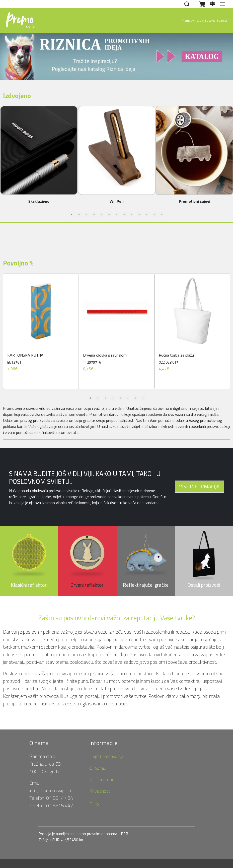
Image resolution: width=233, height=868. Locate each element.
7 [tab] (117, 215)
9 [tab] (132, 215)
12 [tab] (154, 215)
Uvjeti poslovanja (107, 756)
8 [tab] (124, 215)
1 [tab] (71, 215)
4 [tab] (94, 215)
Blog (94, 802)
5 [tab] (102, 215)
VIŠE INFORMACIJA (199, 486)
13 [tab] (162, 215)
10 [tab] (139, 215)
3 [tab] (87, 215)
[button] (223, 4)
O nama (97, 768)
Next (230, 333)
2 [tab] (79, 215)
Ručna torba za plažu (176, 355)
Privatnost (100, 791)
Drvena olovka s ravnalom (105, 355)
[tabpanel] (41, 331)
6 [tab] (109, 215)
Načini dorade (103, 779)
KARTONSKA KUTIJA (25, 355)
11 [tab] (147, 215)
